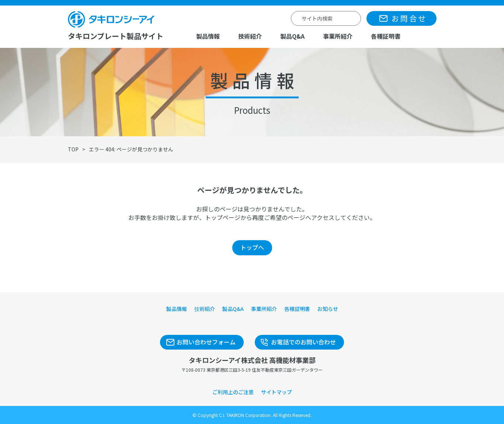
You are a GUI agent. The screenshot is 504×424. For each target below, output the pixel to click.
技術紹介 (250, 36)
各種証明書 (386, 36)
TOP (73, 149)
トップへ (252, 247)
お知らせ (328, 309)
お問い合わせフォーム (206, 342)
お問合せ (409, 18)
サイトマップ (277, 392)
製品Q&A (292, 36)
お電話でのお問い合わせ (303, 342)
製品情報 (208, 36)
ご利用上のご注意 (233, 392)
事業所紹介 (338, 36)
